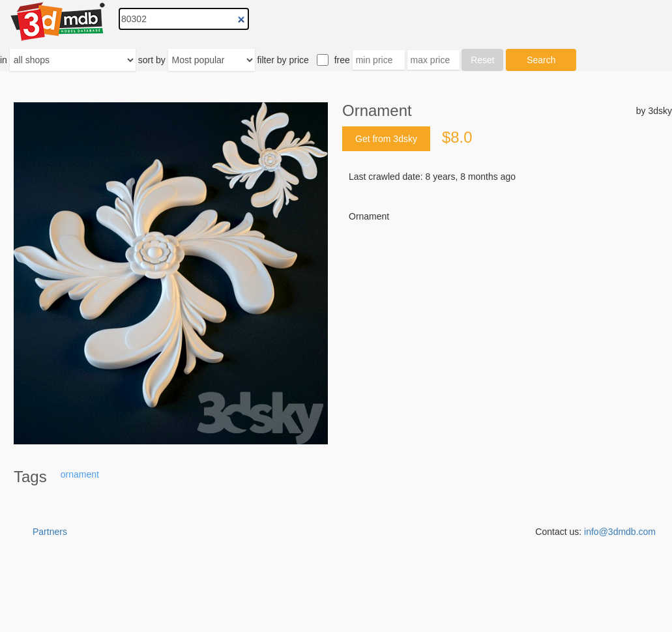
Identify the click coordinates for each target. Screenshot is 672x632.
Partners (50, 532)
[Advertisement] (507, 322)
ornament (80, 474)
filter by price (283, 60)
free (342, 60)
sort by (152, 60)
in (4, 60)
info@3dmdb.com (620, 532)
